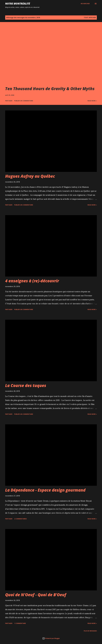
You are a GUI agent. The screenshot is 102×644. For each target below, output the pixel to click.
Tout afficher (90, 18)
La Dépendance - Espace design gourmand (45, 490)
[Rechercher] (85, 4)
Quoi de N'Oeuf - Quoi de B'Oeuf (36, 595)
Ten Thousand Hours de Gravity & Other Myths (50, 89)
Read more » (92, 101)
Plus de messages (90, 631)
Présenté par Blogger (51, 638)
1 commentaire (20, 623)
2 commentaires (20, 519)
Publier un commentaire (24, 101)
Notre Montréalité (18, 4)
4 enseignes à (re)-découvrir (32, 281)
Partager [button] (9, 101)
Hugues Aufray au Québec (30, 176)
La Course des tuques (26, 385)
